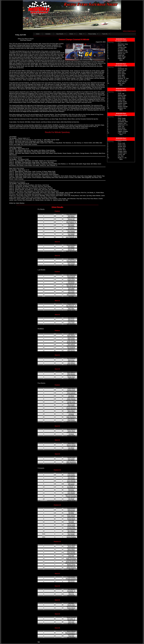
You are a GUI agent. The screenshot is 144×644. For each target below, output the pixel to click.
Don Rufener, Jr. (71, 222)
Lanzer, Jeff (121, 154)
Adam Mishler (71, 523)
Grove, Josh (121, 143)
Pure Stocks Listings (121, 115)
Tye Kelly (71, 522)
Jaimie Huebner (71, 568)
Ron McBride (71, 348)
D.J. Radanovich (71, 394)
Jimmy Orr (71, 236)
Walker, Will (121, 46)
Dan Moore (71, 419)
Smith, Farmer (122, 82)
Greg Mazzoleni (71, 215)
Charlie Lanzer (71, 560)
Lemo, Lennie (122, 133)
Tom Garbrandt (71, 275)
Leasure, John (122, 123)
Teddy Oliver (71, 388)
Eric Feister (71, 534)
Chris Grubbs (71, 552)
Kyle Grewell (71, 526)
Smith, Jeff (121, 94)
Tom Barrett (71, 511)
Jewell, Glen (122, 100)
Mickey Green (71, 565)
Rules (81, 34)
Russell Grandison (71, 496)
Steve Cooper (71, 532)
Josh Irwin (71, 520)
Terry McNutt (71, 476)
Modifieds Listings (121, 90)
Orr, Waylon (121, 49)
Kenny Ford (71, 557)
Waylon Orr (71, 219)
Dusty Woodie (71, 341)
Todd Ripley (71, 293)
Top (39, 642)
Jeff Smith (71, 334)
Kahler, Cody (122, 145)
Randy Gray (71, 337)
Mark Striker (71, 338)
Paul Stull (71, 555)
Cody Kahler (71, 475)
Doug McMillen (71, 221)
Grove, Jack (121, 148)
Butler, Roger (122, 57)
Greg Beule (71, 283)
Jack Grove (71, 478)
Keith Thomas (71, 218)
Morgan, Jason (122, 151)
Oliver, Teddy (122, 118)
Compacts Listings (121, 140)
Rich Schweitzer (71, 391)
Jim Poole (71, 499)
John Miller (71, 289)
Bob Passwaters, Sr (71, 563)
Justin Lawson (71, 406)
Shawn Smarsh (71, 514)
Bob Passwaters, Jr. (71, 494)
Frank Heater (71, 233)
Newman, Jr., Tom (123, 78)
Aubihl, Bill (121, 55)
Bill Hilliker (71, 228)
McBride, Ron (122, 108)
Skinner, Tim (122, 54)
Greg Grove (71, 488)
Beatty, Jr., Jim (122, 158)
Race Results (60, 34)
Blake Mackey (71, 409)
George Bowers (71, 346)
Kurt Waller (71, 234)
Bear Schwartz (71, 295)
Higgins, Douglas (123, 131)
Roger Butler (71, 227)
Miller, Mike (121, 72)
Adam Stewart (71, 399)
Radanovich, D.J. (123, 125)
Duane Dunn (71, 280)
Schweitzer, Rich (123, 122)
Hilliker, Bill (121, 58)
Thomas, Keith (122, 47)
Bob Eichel (71, 290)
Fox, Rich (121, 156)
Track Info (105, 34)
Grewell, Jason (122, 153)
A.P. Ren (71, 296)
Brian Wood (71, 397)
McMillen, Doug (122, 50)
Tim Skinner (71, 224)
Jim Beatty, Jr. (71, 487)
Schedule (48, 34)
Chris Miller (71, 415)
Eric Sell (71, 569)
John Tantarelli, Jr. (71, 237)
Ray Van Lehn (71, 403)
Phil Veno (71, 490)
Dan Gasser (71, 231)
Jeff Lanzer (71, 484)
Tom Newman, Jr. (71, 284)
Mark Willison (71, 335)
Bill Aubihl (71, 225)
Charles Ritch (71, 528)
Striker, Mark (122, 98)
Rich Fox (71, 485)
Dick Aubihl (71, 405)
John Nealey (71, 493)
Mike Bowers (71, 351)
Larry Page (71, 292)
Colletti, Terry (122, 150)
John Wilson (71, 344)
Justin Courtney (71, 422)
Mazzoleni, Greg (123, 44)
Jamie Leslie (71, 525)
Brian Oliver (71, 411)
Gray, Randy (122, 97)
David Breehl (71, 508)
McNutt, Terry (122, 146)
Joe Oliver (71, 396)
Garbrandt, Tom (122, 69)
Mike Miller (71, 278)
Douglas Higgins (71, 400)
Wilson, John (122, 105)
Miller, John (121, 83)
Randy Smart (71, 500)
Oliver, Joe (121, 126)
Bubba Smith (71, 390)
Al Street (71, 414)
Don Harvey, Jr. (71, 286)
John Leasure (71, 393)
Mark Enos (71, 349)
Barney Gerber (71, 412)
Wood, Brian (122, 128)
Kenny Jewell (71, 545)
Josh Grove (71, 473)
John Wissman (71, 554)
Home (38, 34)
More (121, 60)
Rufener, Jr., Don (123, 52)
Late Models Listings (121, 66)
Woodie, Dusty (122, 102)
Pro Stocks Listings (121, 41)
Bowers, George (123, 106)
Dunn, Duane (122, 74)
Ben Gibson (71, 531)
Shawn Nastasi (71, 343)
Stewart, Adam (122, 130)
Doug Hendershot (71, 562)
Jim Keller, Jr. (71, 566)
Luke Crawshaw (71, 529)
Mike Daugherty (71, 417)
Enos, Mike (121, 75)
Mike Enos (71, 281)
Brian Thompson (71, 558)
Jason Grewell (71, 482)
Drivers (71, 34)
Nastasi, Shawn (123, 103)
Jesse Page (71, 546)
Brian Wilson (71, 516)
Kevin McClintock (71, 230)
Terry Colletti (71, 479)
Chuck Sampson (71, 408)
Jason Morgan (71, 481)
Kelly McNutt (71, 497)
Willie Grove (71, 510)
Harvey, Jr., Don (123, 80)
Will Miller (71, 513)
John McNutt (71, 491)
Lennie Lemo (71, 402)
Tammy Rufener (71, 537)
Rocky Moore (71, 519)
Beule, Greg (121, 77)
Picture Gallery (92, 34)
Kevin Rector (71, 535)
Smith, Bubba (122, 120)
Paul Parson (71, 420)
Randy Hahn (71, 517)
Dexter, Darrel (122, 70)
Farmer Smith (71, 287)
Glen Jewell (71, 340)
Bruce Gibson (71, 548)
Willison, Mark (122, 95)
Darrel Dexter (71, 277)
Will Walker (71, 216)
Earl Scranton (71, 551)
